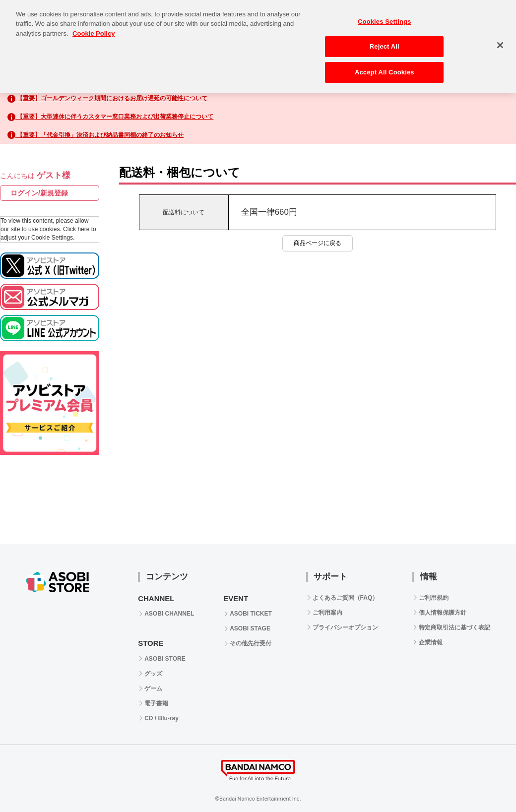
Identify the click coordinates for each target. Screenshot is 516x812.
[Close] (500, 37)
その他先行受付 (251, 643)
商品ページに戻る (318, 243)
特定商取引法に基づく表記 (454, 627)
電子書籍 (156, 703)
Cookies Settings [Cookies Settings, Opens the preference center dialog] (385, 13)
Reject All (385, 38)
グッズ (153, 674)
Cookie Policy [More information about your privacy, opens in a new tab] (94, 25)
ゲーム (153, 688)
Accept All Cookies (385, 64)
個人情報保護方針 (443, 613)
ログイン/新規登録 (39, 193)
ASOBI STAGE (250, 628)
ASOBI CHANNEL (169, 614)
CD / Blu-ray (161, 718)
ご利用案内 (327, 613)
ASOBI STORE (165, 659)
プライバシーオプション (345, 627)
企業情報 (431, 642)
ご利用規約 (434, 598)
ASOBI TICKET (251, 614)
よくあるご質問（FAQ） (346, 598)
